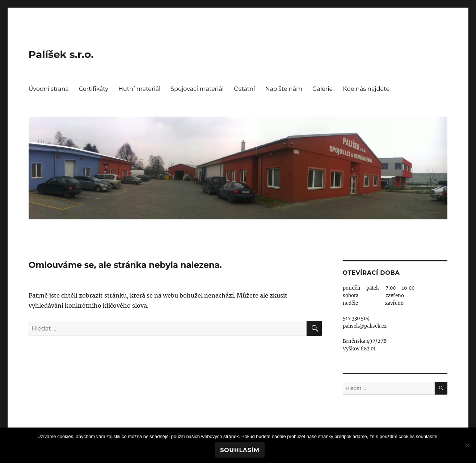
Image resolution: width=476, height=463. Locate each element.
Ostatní (244, 89)
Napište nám (284, 89)
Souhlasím (240, 450)
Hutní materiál (139, 89)
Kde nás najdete (366, 89)
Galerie (323, 89)
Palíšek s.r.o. (61, 54)
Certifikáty (94, 89)
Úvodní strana (49, 89)
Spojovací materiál (197, 89)
